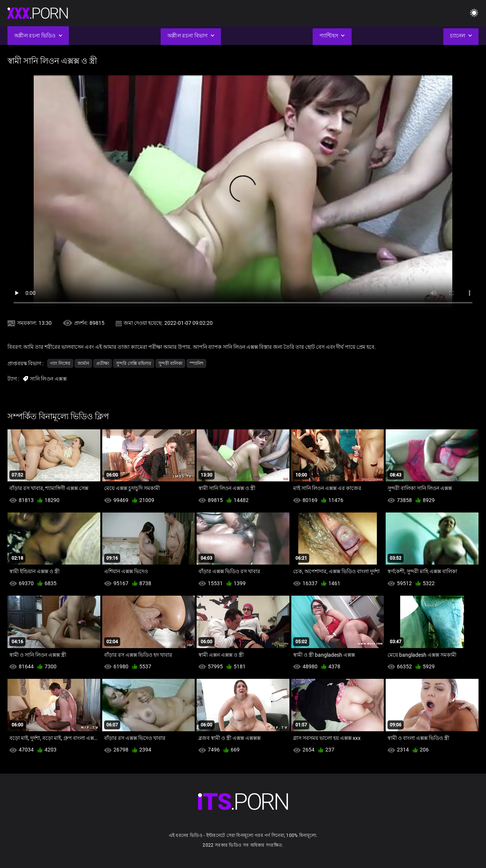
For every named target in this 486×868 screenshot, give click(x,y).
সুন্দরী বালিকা (170, 363)
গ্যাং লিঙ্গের (60, 363)
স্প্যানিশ (196, 363)
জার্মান (83, 363)
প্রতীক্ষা (103, 363)
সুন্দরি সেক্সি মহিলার (134, 363)
